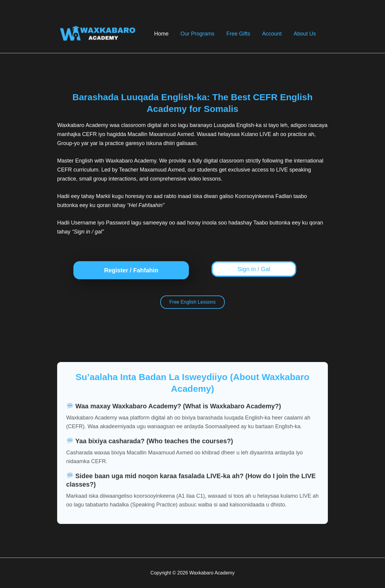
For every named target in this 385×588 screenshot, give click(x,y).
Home (166, 34)
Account (274, 34)
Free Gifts (241, 34)
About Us (305, 34)
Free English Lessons (192, 302)
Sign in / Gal (254, 269)
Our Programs (201, 34)
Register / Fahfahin (131, 270)
